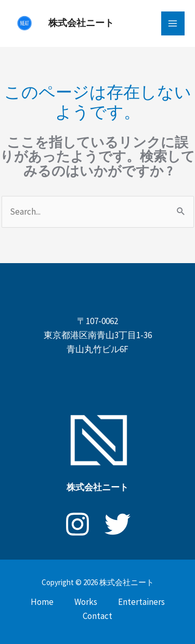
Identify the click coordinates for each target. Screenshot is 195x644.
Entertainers (141, 602)
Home (42, 602)
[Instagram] (77, 524)
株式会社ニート (81, 23)
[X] (118, 524)
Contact (97, 616)
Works (86, 602)
